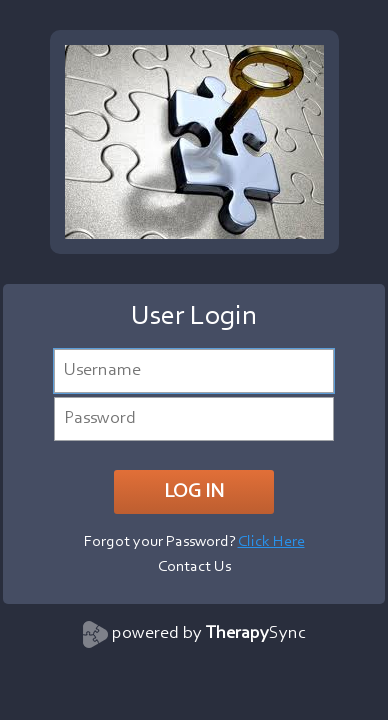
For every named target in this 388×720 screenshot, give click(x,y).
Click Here (271, 542)
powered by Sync (209, 634)
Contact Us (194, 567)
